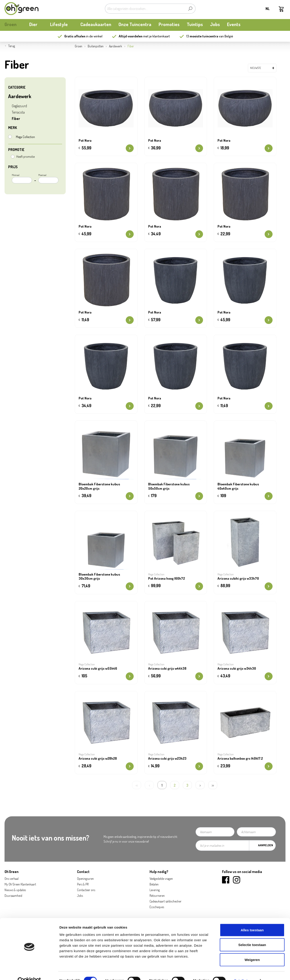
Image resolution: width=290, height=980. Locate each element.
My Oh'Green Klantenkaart (20, 884)
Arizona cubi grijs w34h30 (237, 669)
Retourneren (157, 896)
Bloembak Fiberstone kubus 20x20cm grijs (99, 486)
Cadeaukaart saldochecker (166, 901)
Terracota (18, 112)
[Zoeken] (190, 9)
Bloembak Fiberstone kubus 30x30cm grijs (99, 577)
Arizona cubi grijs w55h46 (98, 669)
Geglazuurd (19, 106)
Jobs (80, 896)
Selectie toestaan (252, 935)
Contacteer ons (86, 890)
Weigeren (252, 950)
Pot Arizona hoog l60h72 (167, 579)
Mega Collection (25, 137)
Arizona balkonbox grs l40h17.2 (240, 759)
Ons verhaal (12, 879)
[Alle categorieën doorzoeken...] (145, 9)
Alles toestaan (252, 920)
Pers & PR (83, 884)
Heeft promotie (25, 157)
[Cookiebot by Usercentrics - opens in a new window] (29, 971)
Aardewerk (20, 96)
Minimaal (22, 178)
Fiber (16, 119)
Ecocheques (157, 907)
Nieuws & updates (15, 890)
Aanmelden (266, 845)
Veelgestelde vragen (161, 879)
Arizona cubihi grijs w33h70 (238, 579)
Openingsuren (85, 879)
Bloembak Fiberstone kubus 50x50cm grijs (169, 486)
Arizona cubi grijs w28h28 (98, 759)
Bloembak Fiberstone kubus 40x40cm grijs (238, 486)
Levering (155, 890)
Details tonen (245, 971)
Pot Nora (85, 141)
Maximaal (48, 178)
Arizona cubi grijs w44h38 (167, 669)
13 (202, 36)
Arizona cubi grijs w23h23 (167, 759)
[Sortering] (262, 68)
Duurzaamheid (13, 896)
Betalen (154, 884)
